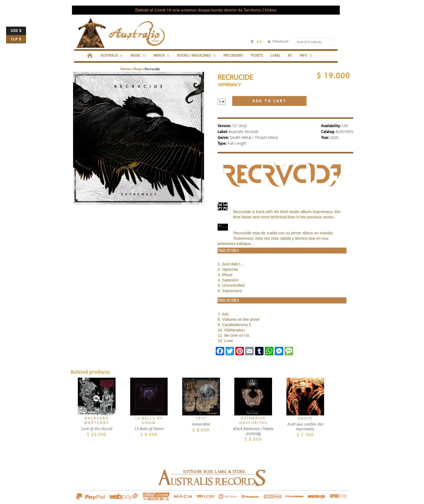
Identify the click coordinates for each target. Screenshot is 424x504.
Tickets (257, 56)
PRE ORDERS (233, 56)
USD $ (18, 31)
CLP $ (18, 39)
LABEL (275, 56)
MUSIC (135, 56)
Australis (109, 56)
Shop (137, 69)
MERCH (159, 56)
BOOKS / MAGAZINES (194, 56)
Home (125, 69)
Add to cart (269, 101)
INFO (304, 56)
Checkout (280, 41)
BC (290, 56)
